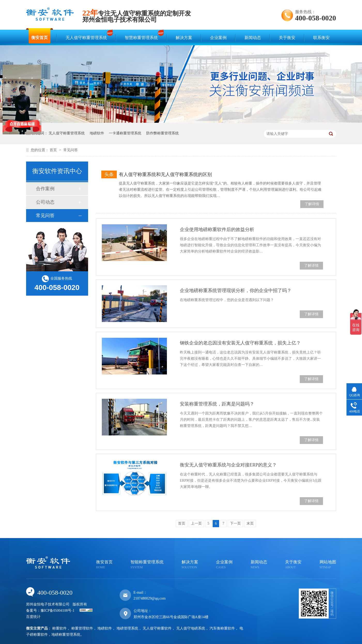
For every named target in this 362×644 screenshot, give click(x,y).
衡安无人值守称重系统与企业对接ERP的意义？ (228, 465)
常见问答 (71, 150)
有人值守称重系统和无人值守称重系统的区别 (165, 174)
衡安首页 (40, 38)
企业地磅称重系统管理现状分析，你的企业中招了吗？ (236, 290)
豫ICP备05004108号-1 (57, 611)
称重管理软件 (82, 628)
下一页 (235, 523)
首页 (54, 150)
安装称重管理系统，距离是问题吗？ (217, 404)
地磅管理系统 (127, 628)
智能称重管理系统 (147, 565)
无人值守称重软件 (157, 628)
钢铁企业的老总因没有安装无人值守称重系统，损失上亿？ (240, 343)
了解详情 (312, 204)
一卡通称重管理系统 (125, 133)
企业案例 (218, 38)
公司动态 (45, 202)
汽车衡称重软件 (222, 628)
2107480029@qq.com (150, 598)
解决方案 (184, 38)
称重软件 (59, 628)
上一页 (196, 523)
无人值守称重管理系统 (88, 35)
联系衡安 (321, 38)
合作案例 (45, 189)
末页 (250, 523)
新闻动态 (253, 38)
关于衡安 (287, 38)
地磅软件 (97, 133)
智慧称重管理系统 (143, 35)
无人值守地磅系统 (191, 628)
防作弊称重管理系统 (163, 133)
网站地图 (328, 565)
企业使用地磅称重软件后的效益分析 (217, 229)
